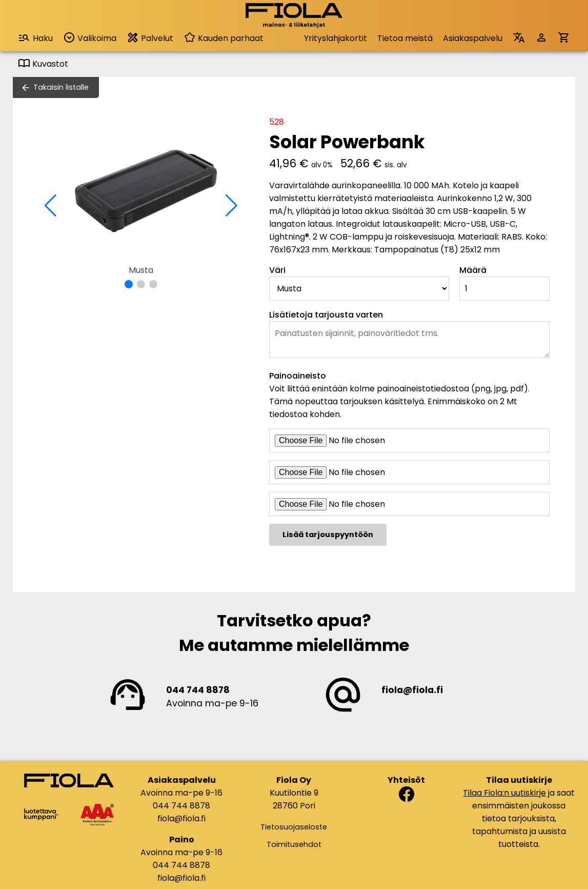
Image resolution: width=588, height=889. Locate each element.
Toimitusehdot (294, 844)
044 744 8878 (198, 690)
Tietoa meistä (405, 38)
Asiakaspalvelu (473, 38)
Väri (277, 270)
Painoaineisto (298, 376)
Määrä (473, 270)
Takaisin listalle (61, 87)
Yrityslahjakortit (336, 38)
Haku (35, 38)
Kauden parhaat (224, 38)
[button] (129, 284)
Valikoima (90, 38)
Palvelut (150, 38)
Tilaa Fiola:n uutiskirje (504, 793)
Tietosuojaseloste (294, 827)
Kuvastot (43, 64)
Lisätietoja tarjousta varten (326, 315)
